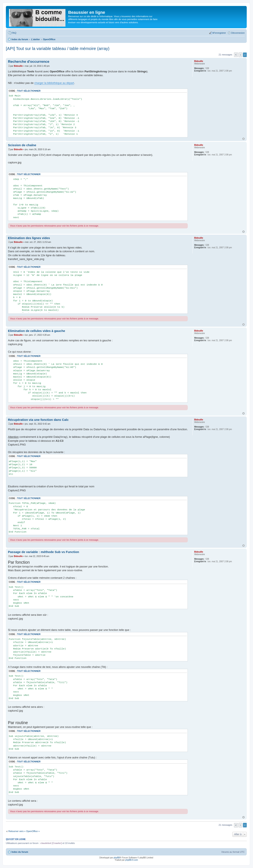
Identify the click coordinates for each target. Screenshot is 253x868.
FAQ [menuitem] (14, 33)
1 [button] (240, 55)
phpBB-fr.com (132, 860)
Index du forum (20, 852)
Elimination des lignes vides (29, 238)
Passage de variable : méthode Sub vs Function (43, 552)
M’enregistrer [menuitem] (219, 33)
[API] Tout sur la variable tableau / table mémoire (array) (58, 49)
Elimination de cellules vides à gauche (36, 331)
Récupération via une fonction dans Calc (38, 420)
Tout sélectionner (29, 91)
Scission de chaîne (22, 145)
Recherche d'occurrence (29, 62)
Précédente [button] (236, 55)
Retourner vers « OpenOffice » (24, 831)
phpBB (117, 858)
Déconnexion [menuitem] (238, 33)
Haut (243, 139)
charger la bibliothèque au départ (54, 83)
